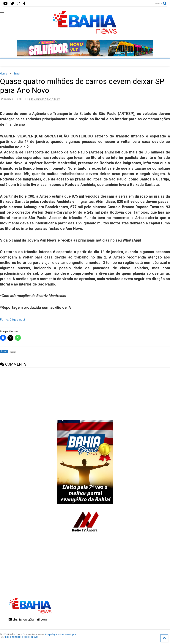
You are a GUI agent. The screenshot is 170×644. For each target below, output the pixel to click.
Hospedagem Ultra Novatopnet (61, 635)
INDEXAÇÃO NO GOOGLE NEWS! (22, 637)
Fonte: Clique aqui (12, 319)
